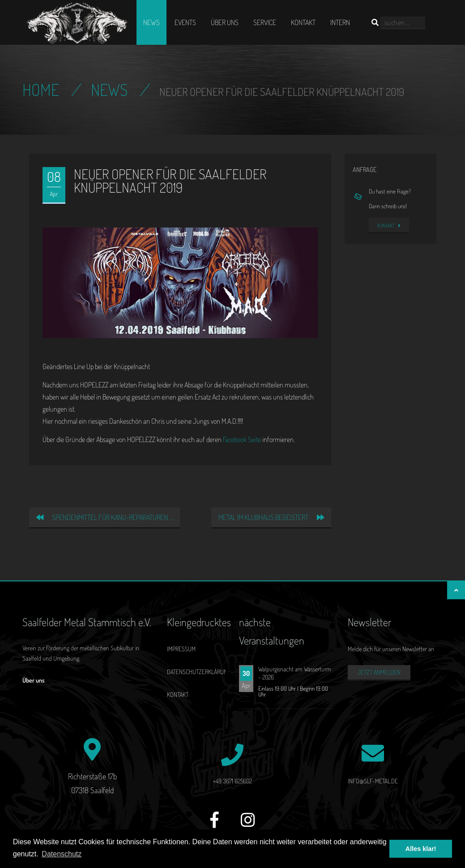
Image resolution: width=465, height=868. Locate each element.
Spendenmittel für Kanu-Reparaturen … (105, 517)
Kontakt (303, 22)
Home (41, 90)
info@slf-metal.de (373, 781)
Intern (340, 22)
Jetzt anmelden (379, 672)
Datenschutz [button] (62, 854)
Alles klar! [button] (421, 849)
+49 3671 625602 (232, 781)
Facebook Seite (242, 439)
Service (265, 22)
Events (185, 22)
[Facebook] (215, 825)
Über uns (225, 22)
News (151, 22)
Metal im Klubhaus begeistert (271, 517)
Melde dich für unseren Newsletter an (391, 649)
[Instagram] (248, 825)
